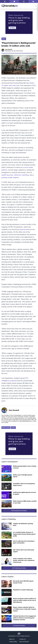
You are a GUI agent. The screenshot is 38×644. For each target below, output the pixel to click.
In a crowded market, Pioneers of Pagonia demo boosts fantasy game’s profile (24, 534)
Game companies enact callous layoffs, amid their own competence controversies (24, 560)
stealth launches (7, 175)
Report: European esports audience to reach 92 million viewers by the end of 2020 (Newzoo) (25, 600)
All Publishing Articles (19, 568)
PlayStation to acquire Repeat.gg (23, 590)
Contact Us (22, 639)
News (4, 39)
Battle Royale (6, 428)
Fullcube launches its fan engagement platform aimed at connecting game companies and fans (25, 618)
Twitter (7, 423)
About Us (12, 639)
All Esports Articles (19, 626)
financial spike (24, 229)
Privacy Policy (13, 642)
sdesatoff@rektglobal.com (26, 421)
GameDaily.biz (12, 636)
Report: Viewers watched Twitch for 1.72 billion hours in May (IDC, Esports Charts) (25, 609)
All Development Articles (19, 511)
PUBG (13, 428)
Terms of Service (24, 642)
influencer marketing (21, 175)
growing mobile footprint (10, 178)
